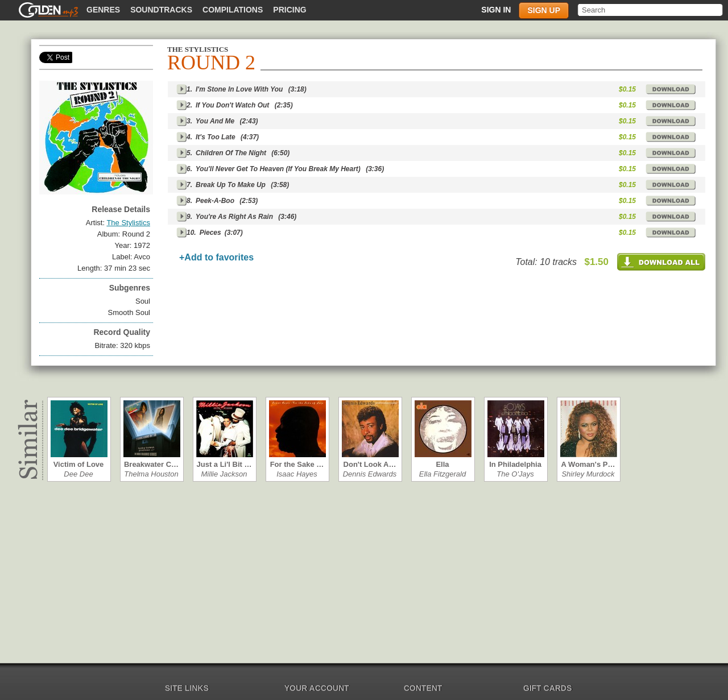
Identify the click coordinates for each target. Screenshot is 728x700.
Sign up (544, 10)
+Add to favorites (216, 257)
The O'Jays (515, 474)
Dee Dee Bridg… (78, 474)
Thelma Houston (151, 474)
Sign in (496, 10)
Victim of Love (79, 464)
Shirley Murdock (588, 474)
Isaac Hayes (297, 474)
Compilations (233, 10)
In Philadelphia (515, 464)
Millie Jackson (224, 474)
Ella (442, 464)
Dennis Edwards (370, 474)
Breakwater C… (151, 464)
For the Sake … (297, 464)
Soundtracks (161, 10)
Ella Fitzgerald (442, 474)
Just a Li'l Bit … (224, 464)
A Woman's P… (588, 464)
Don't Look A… (370, 464)
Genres (103, 10)
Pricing (289, 10)
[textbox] (651, 10)
